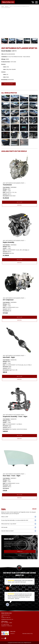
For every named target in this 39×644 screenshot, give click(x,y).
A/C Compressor (14, 299)
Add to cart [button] (20, 202)
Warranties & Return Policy (28, 634)
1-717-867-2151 (9, 626)
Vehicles (7, 6)
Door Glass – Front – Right (14, 475)
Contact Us (20, 551)
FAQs (3, 509)
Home (3, 6)
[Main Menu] (36, 2)
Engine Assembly (14, 241)
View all (34, 509)
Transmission (14, 184)
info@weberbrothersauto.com (7, 619)
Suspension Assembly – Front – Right (15, 416)
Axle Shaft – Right (14, 356)
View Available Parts (9, 84)
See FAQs (20, 555)
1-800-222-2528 (6, 625)
